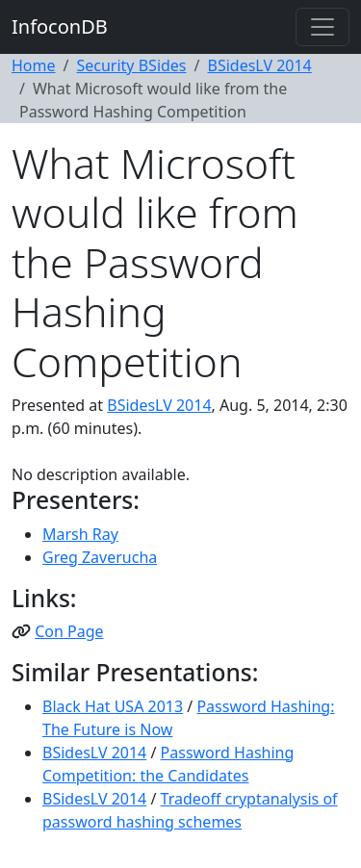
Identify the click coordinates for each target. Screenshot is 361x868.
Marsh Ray (80, 534)
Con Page (69, 631)
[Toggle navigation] (322, 27)
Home (34, 65)
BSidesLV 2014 (260, 65)
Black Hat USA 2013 (113, 706)
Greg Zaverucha (100, 557)
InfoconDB (60, 26)
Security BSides (131, 65)
